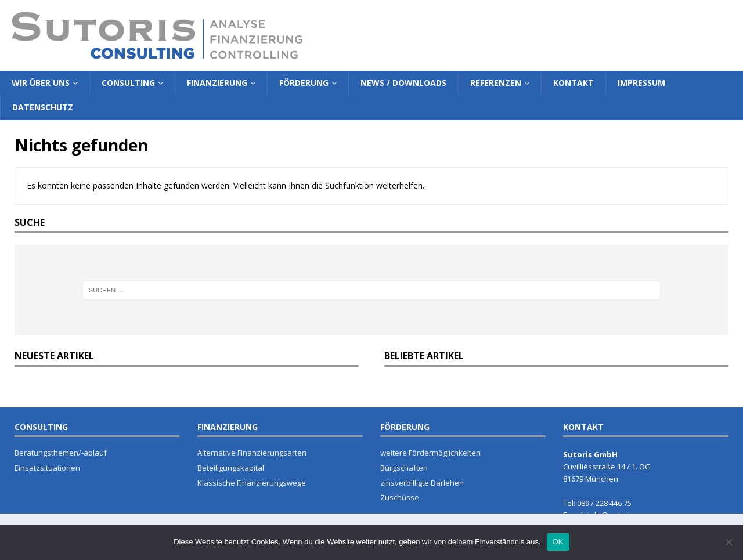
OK (558, 542)
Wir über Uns (41, 83)
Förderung (304, 83)
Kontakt (574, 83)
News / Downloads (403, 83)
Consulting (128, 83)
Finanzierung (217, 83)
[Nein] (728, 542)
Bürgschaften (404, 468)
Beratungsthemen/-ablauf (61, 453)
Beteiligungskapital (231, 468)
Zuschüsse (400, 497)
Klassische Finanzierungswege (252, 483)
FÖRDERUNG (405, 427)
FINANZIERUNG (228, 427)
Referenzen (496, 83)
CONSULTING (41, 427)
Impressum (641, 83)
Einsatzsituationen (47, 468)
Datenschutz (43, 107)
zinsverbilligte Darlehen (422, 483)
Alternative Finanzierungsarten (252, 453)
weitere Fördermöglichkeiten (430, 453)
